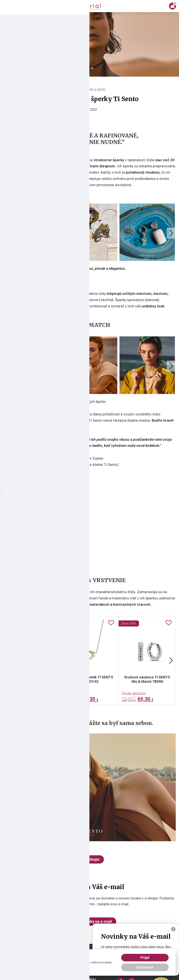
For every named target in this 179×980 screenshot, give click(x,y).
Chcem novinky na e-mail (89, 921)
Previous (8, 233)
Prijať (145, 958)
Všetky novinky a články (90, 89)
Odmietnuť (145, 967)
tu (54, 967)
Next (171, 233)
